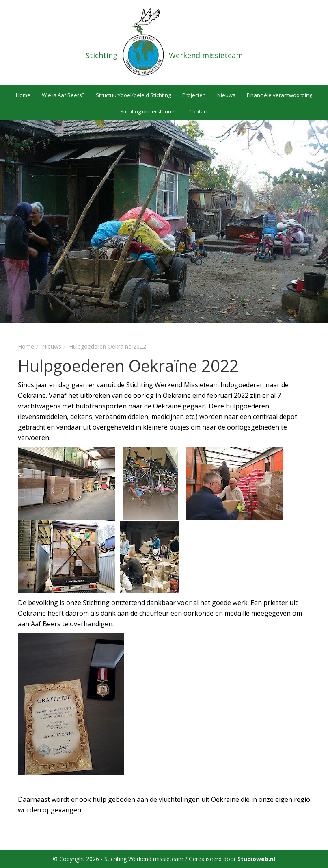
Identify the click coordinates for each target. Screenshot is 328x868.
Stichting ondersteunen (149, 111)
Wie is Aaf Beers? (63, 95)
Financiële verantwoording (279, 95)
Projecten (194, 95)
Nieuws (226, 95)
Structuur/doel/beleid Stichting (133, 95)
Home (23, 95)
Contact (199, 111)
